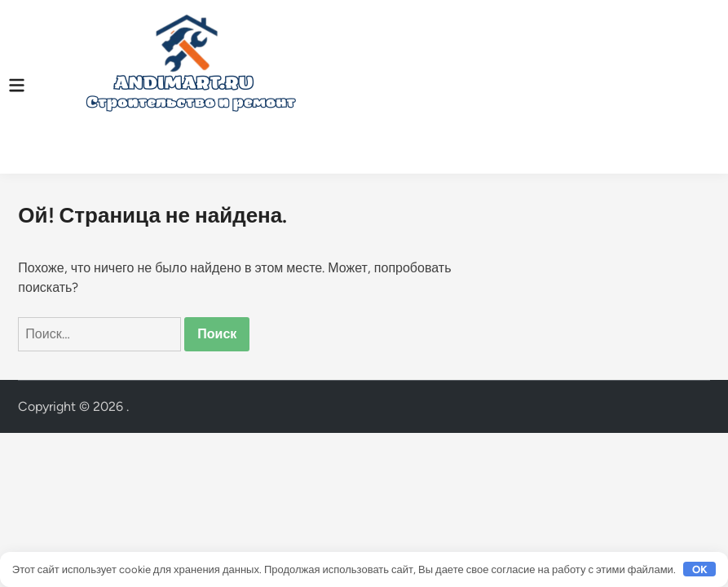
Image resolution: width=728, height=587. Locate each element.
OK (700, 569)
